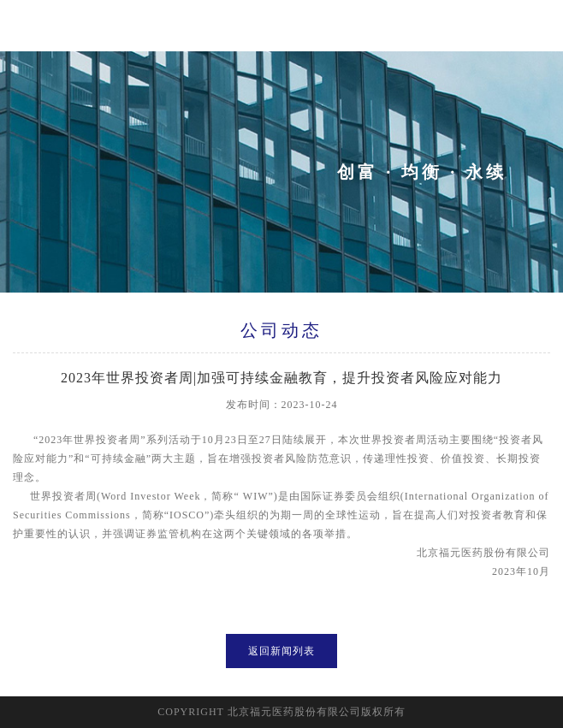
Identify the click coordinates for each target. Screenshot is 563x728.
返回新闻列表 (281, 651)
